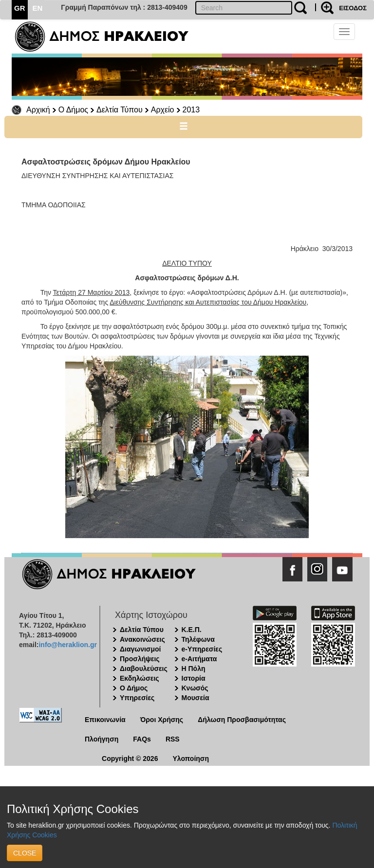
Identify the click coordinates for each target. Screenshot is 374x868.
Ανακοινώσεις (142, 639)
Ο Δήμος (73, 110)
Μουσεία (196, 698)
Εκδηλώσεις (140, 678)
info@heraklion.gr (67, 645)
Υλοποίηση (191, 759)
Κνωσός (195, 688)
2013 (191, 110)
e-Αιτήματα (199, 659)
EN (38, 8)
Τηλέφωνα (198, 639)
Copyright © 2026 (130, 759)
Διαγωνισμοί (140, 649)
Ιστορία (194, 678)
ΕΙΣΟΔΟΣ (353, 8)
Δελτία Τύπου (120, 110)
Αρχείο (163, 110)
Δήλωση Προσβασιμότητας (242, 720)
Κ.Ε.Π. (192, 630)
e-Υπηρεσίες (202, 649)
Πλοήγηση (102, 739)
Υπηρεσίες (137, 698)
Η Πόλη (194, 669)
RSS (173, 739)
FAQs (142, 739)
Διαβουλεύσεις (144, 669)
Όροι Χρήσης (162, 720)
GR (20, 8)
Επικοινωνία (105, 720)
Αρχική (38, 110)
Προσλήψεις (140, 659)
